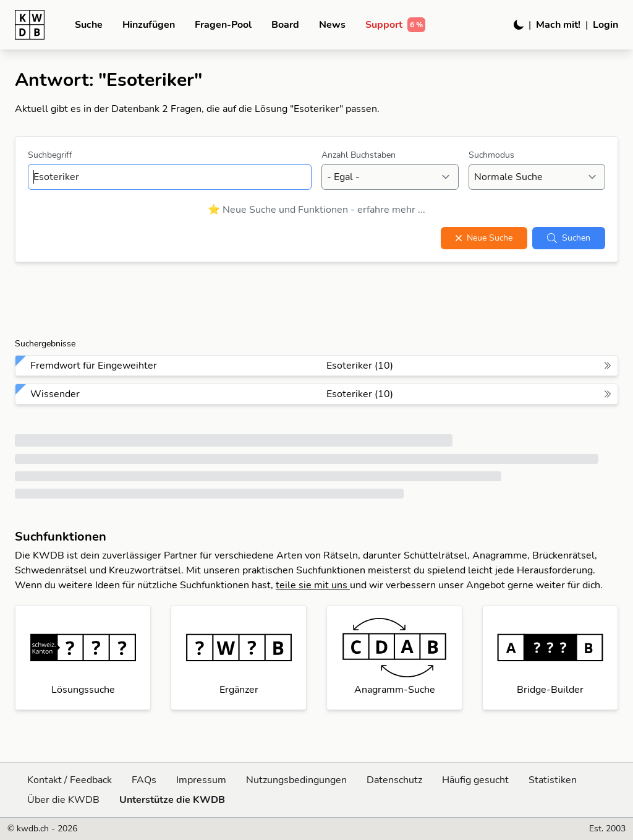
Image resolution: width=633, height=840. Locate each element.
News (332, 25)
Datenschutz (394, 780)
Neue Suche (484, 238)
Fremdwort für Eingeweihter (94, 366)
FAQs (144, 780)
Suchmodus (491, 155)
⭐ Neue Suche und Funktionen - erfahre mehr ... (316, 210)
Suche (89, 25)
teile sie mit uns (313, 585)
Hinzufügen (149, 25)
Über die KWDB (63, 800)
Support (395, 25)
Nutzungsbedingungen (296, 780)
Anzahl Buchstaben (359, 155)
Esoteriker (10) (360, 366)
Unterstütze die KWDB (172, 800)
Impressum (201, 780)
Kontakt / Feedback (70, 780)
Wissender (55, 394)
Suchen (569, 238)
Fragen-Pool (223, 25)
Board (285, 25)
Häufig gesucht (475, 780)
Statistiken (553, 780)
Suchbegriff (50, 155)
